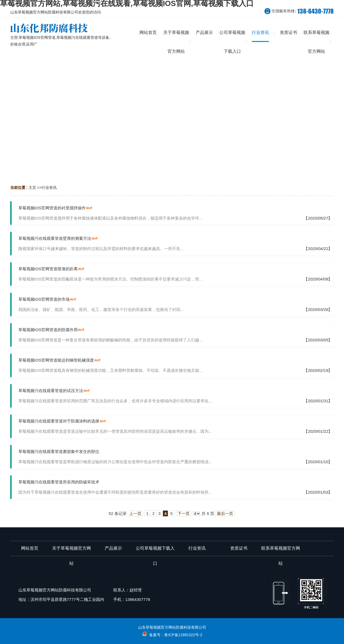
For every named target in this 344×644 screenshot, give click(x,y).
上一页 (135, 513)
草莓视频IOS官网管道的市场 (44, 299)
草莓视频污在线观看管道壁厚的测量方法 (55, 238)
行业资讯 (49, 188)
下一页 (184, 513)
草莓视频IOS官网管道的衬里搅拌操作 (52, 208)
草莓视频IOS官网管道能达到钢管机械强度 (56, 360)
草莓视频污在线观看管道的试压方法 (51, 391)
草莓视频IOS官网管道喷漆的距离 (48, 269)
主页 (32, 188)
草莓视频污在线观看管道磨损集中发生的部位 (59, 451)
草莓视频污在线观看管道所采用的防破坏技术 (59, 482)
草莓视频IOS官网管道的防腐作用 (48, 330)
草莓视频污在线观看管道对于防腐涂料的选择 (59, 421)
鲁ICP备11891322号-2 (183, 635)
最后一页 (225, 513)
